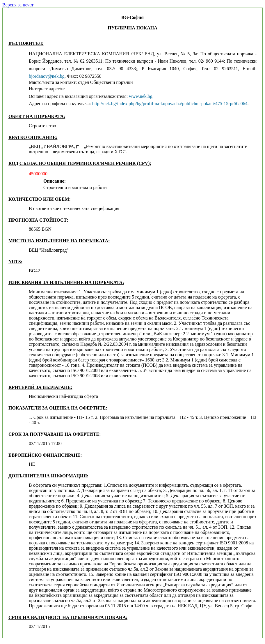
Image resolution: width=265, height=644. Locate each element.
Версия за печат (18, 5)
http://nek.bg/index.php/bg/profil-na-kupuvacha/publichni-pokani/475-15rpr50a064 (170, 104)
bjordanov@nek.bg (47, 76)
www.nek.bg (141, 96)
